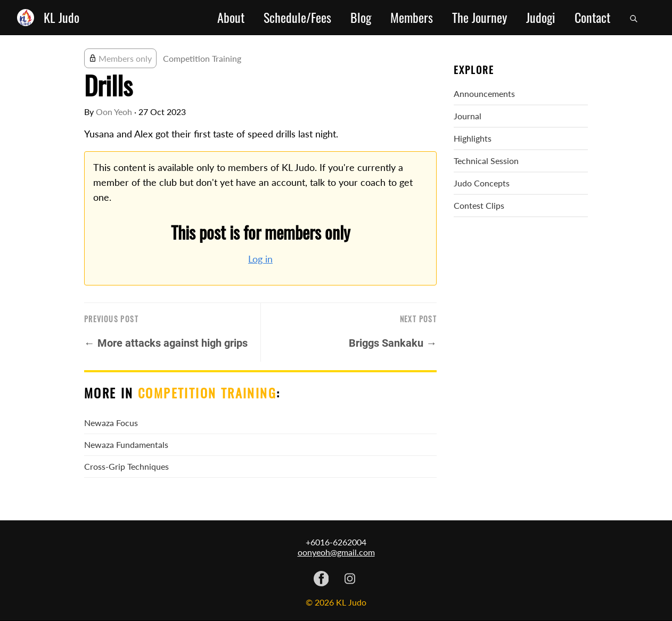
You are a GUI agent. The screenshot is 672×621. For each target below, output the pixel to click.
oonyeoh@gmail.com (336, 552)
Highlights (473, 138)
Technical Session (486, 161)
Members (412, 18)
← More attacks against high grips (166, 343)
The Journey (480, 18)
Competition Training (202, 58)
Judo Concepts (482, 183)
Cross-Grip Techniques (126, 466)
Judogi (541, 18)
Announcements (484, 93)
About (231, 18)
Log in (260, 259)
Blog (361, 18)
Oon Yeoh (114, 112)
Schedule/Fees (297, 18)
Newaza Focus (111, 423)
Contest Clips (479, 205)
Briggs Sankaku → (393, 343)
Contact (592, 18)
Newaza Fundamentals (126, 444)
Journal (468, 116)
